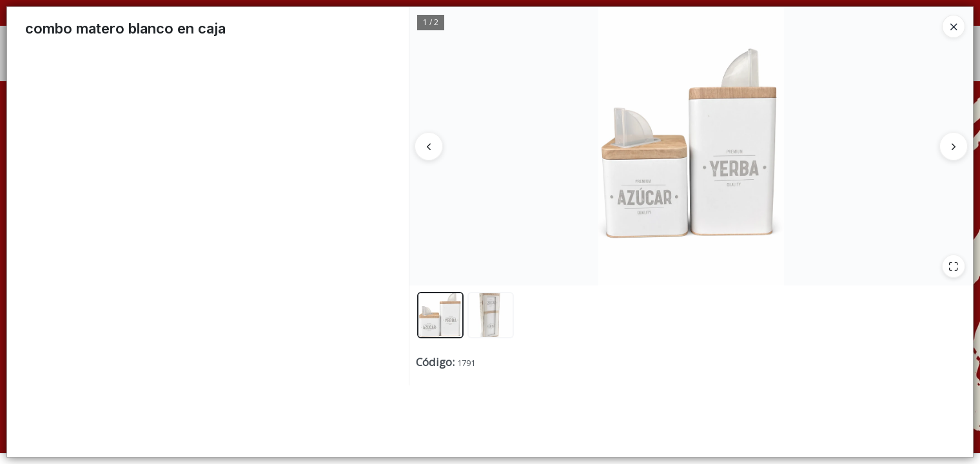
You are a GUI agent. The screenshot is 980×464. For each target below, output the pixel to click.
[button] (440, 315)
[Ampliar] (954, 266)
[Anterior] (429, 146)
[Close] (954, 26)
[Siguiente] (954, 146)
